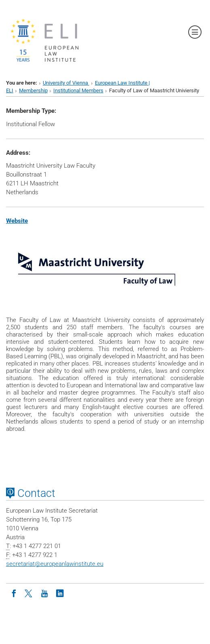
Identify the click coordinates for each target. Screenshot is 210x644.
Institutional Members (78, 90)
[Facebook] (14, 593)
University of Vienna (66, 83)
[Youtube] (44, 593)
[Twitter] (29, 593)
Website (17, 221)
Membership (33, 90)
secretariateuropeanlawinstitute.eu (55, 564)
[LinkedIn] (60, 593)
